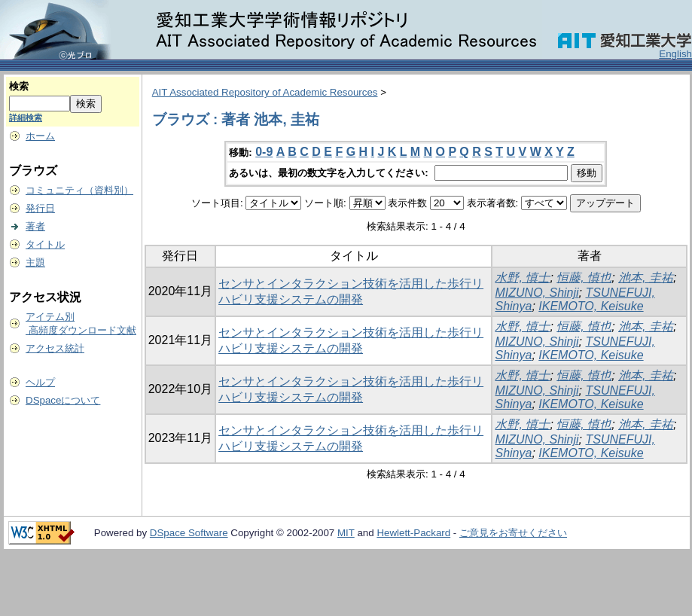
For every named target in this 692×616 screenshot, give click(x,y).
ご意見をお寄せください (513, 533)
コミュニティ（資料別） (79, 190)
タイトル (45, 244)
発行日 (40, 208)
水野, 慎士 (522, 278)
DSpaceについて (63, 400)
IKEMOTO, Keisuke (591, 306)
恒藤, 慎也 (584, 278)
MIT (346, 533)
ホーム (40, 136)
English (675, 54)
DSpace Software (189, 533)
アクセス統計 (55, 348)
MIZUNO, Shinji (537, 293)
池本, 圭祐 (646, 278)
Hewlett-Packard (413, 533)
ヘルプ (40, 382)
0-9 (264, 152)
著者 (35, 226)
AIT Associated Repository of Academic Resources (265, 92)
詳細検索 (26, 117)
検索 (19, 86)
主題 (35, 262)
